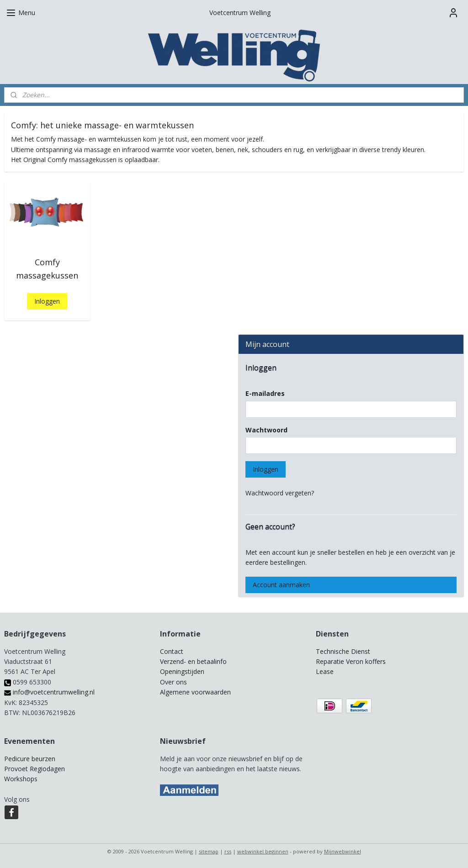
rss (228, 851)
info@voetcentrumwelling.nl (49, 692)
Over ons (173, 682)
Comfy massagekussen (47, 269)
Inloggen (47, 301)
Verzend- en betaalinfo (193, 661)
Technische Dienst (343, 651)
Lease (325, 671)
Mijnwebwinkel (343, 851)
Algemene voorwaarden (195, 692)
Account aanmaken (281, 585)
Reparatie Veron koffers (351, 661)
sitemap (209, 851)
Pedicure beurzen (30, 759)
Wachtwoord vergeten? (280, 493)
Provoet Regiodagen (35, 769)
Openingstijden (182, 671)
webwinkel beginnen (263, 851)
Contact (172, 651)
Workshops (21, 779)
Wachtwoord (266, 430)
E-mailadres (265, 393)
